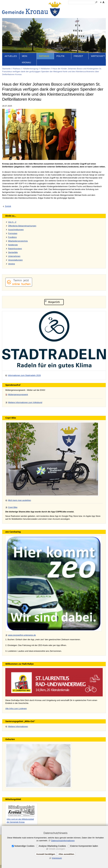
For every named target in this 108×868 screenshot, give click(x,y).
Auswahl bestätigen (46, 854)
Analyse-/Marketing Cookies (52, 846)
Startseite (6, 69)
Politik (61, 56)
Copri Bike (13, 507)
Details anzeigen (57, 849)
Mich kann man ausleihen (19, 500)
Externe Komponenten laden (84, 846)
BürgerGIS (54, 302)
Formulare (13, 233)
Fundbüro (12, 237)
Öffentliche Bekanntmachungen (22, 226)
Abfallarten (45, 69)
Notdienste (13, 245)
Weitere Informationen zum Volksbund (25, 402)
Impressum (57, 858)
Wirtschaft (98, 56)
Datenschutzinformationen (63, 841)
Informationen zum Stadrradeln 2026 (24, 375)
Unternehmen (14, 256)
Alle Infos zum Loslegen (16, 708)
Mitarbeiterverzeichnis (18, 241)
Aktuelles (11, 56)
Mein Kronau (26, 59)
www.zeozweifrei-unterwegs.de (22, 635)
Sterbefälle (13, 252)
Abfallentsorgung (30, 69)
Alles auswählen (66, 854)
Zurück (8, 206)
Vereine (11, 264)
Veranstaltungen (15, 260)
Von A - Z (12, 222)
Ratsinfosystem (15, 249)
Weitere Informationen (18, 726)
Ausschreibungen (16, 230)
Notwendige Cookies (24, 846)
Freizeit (78, 56)
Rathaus (44, 56)
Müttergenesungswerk (18, 394)
